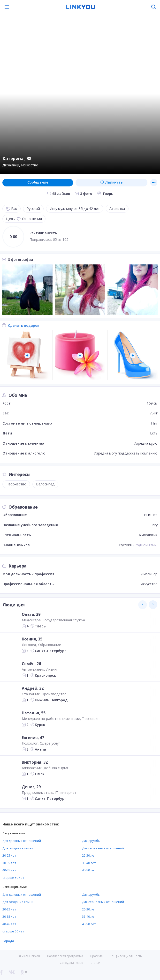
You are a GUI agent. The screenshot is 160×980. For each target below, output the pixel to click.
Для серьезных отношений (103, 848)
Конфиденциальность (126, 956)
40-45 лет (9, 870)
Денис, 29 (31, 787)
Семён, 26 (31, 664)
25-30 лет (89, 855)
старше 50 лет (13, 878)
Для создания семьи (18, 848)
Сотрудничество (72, 963)
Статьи (95, 963)
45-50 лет (89, 870)
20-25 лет (9, 855)
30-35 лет (9, 863)
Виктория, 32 (35, 762)
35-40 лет (89, 863)
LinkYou (35, 956)
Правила (96, 956)
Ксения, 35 (32, 639)
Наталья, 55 (34, 713)
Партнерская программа (65, 956)
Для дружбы (91, 841)
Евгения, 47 (33, 738)
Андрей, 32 (33, 688)
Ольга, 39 (31, 614)
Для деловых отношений (22, 841)
